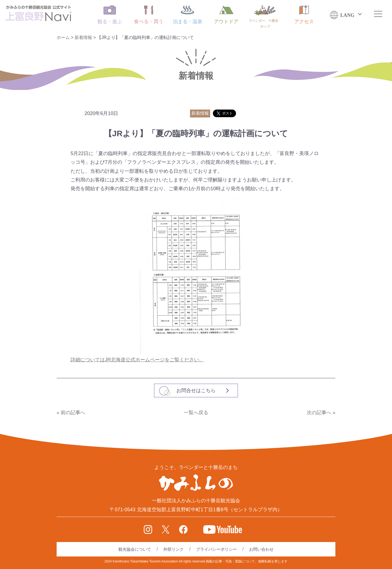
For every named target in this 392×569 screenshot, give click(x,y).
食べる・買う (149, 15)
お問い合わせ (261, 549)
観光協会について (135, 549)
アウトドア (226, 15)
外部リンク (174, 549)
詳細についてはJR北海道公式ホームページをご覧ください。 (137, 360)
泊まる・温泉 (188, 15)
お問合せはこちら (196, 391)
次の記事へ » (321, 413)
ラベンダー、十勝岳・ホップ (265, 17)
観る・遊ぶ (110, 15)
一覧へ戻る (196, 413)
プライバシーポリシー (216, 549)
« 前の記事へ (71, 413)
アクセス (304, 15)
